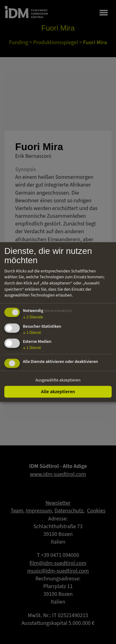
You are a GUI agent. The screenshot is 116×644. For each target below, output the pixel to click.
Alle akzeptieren (58, 392)
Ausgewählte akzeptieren (58, 380)
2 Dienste (33, 317)
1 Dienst (32, 333)
